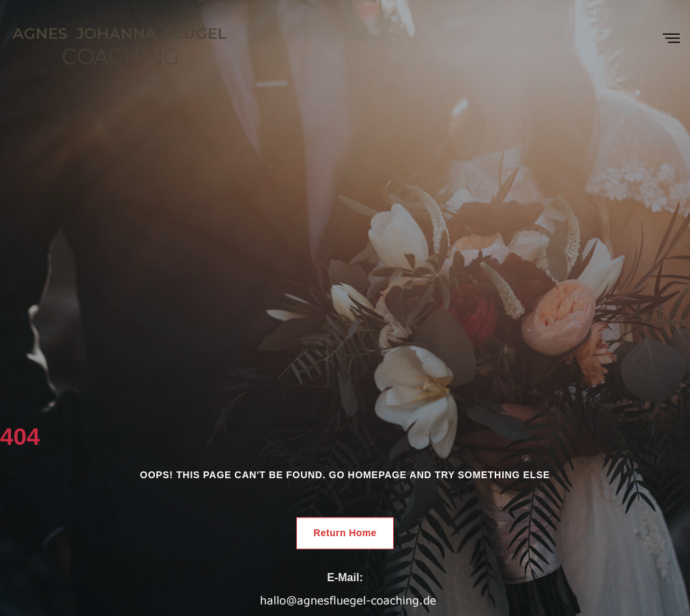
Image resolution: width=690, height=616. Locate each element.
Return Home (345, 533)
